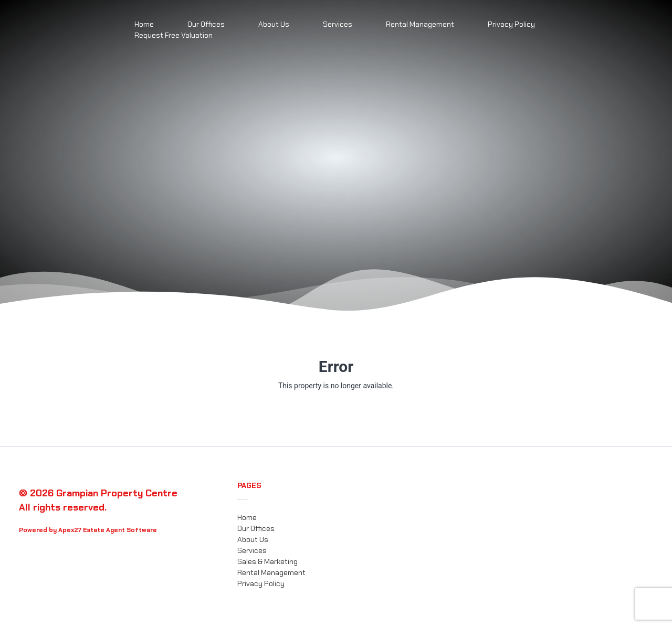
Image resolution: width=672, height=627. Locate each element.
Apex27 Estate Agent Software (108, 530)
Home (247, 517)
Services (338, 24)
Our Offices (256, 528)
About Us (274, 24)
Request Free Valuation (174, 35)
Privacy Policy (511, 24)
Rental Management (420, 24)
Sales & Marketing (267, 561)
